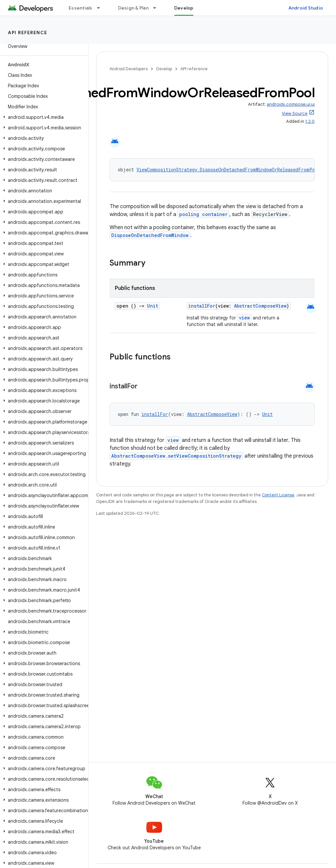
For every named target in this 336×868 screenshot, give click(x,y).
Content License (278, 495)
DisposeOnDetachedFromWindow (150, 235)
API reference (28, 33)
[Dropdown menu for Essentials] (101, 8)
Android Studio (306, 8)
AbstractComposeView (260, 306)
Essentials (81, 8)
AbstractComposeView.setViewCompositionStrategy (176, 456)
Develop (164, 69)
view (244, 318)
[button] (43, 117)
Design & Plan (133, 8)
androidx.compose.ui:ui (291, 104)
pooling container (203, 214)
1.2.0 (310, 121)
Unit (153, 306)
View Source (295, 113)
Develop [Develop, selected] (184, 8)
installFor (202, 306)
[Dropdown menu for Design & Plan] (157, 8)
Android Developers (129, 69)
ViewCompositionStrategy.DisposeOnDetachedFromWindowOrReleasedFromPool (228, 170)
